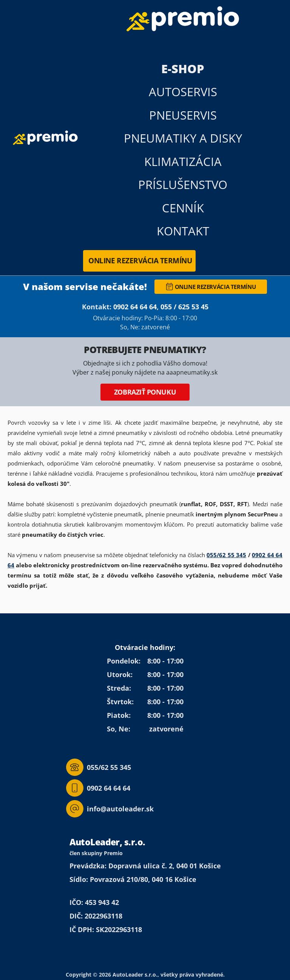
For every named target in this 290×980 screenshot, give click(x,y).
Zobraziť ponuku (145, 392)
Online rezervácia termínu (140, 260)
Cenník (183, 208)
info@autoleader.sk (110, 809)
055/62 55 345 (226, 555)
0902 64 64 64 (135, 307)
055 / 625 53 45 (184, 307)
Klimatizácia (183, 161)
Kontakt (183, 231)
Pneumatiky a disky (183, 138)
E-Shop (183, 69)
